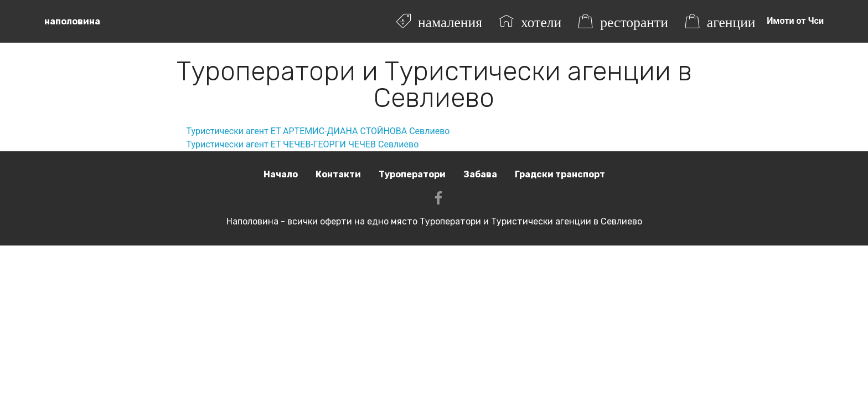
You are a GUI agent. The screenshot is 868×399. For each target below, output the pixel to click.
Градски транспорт (560, 174)
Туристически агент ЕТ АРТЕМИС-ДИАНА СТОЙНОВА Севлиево (318, 131)
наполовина (72, 21)
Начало (281, 174)
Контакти (338, 174)
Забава (480, 174)
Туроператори (412, 174)
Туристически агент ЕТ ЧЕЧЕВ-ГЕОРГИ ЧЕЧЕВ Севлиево (303, 144)
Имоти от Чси (795, 21)
